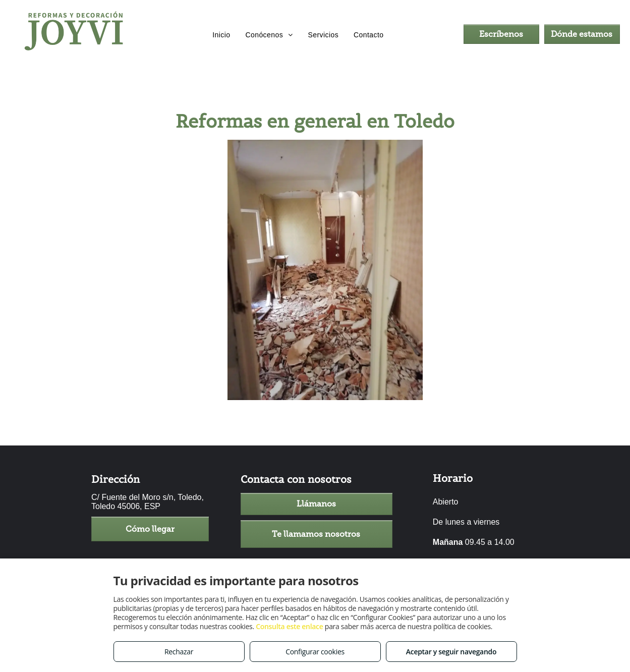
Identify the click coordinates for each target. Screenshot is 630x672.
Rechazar (179, 652)
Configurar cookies (315, 652)
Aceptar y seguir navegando (451, 652)
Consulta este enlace (289, 626)
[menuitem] (221, 35)
